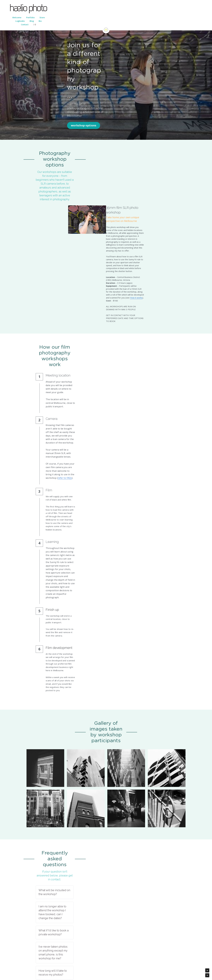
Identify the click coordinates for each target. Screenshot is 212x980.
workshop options (40, 79)
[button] (106, 619)
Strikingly (103, 963)
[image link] (106, 25)
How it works (149, 181)
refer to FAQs (101, 308)
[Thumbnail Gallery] (45, 516)
